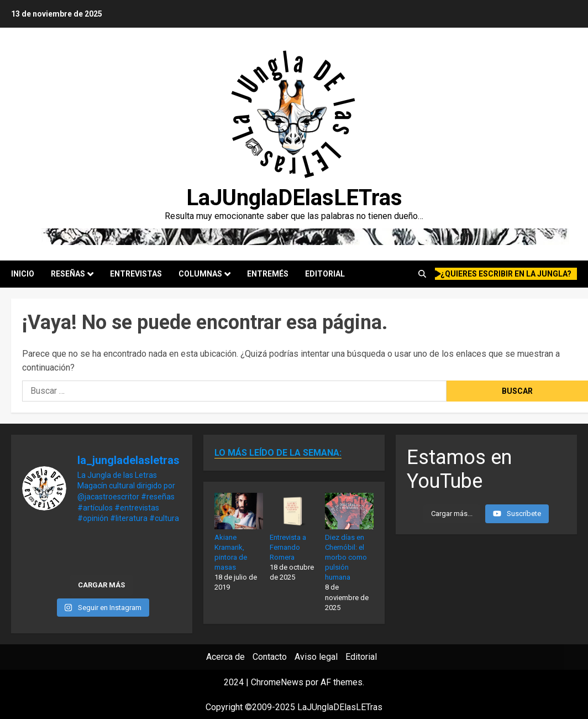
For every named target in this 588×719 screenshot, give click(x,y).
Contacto (270, 657)
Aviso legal (316, 657)
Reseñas (68, 274)
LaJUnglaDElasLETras (294, 198)
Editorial (325, 274)
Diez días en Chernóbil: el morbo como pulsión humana (346, 558)
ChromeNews (277, 682)
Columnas (200, 274)
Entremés (268, 274)
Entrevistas (136, 274)
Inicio (23, 274)
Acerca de (225, 657)
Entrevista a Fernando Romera (288, 547)
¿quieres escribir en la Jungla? (503, 274)
